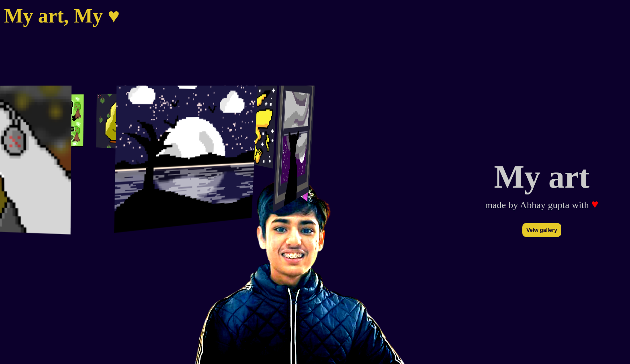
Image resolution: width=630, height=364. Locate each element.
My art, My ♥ (62, 16)
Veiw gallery (542, 230)
